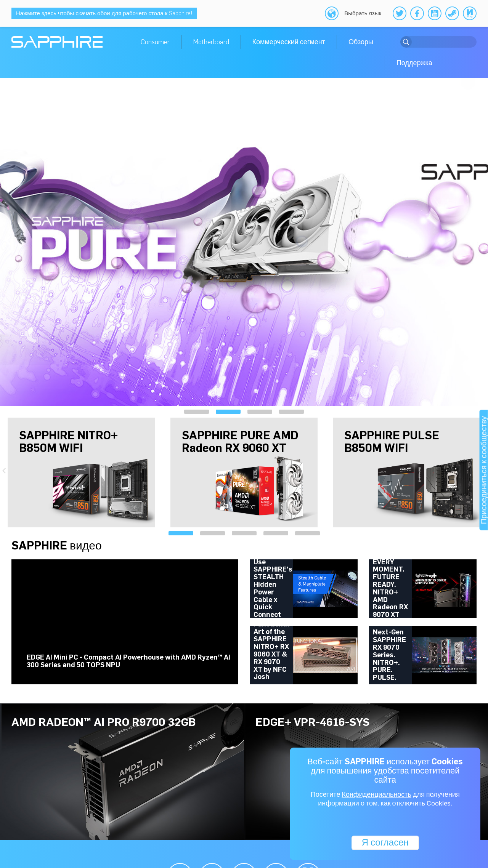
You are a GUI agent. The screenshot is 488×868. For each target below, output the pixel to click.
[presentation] (8, 240)
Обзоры (361, 42)
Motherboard (211, 42)
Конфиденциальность (376, 795)
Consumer (155, 42)
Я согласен (385, 842)
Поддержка (414, 63)
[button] (197, 412)
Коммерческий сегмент (289, 42)
